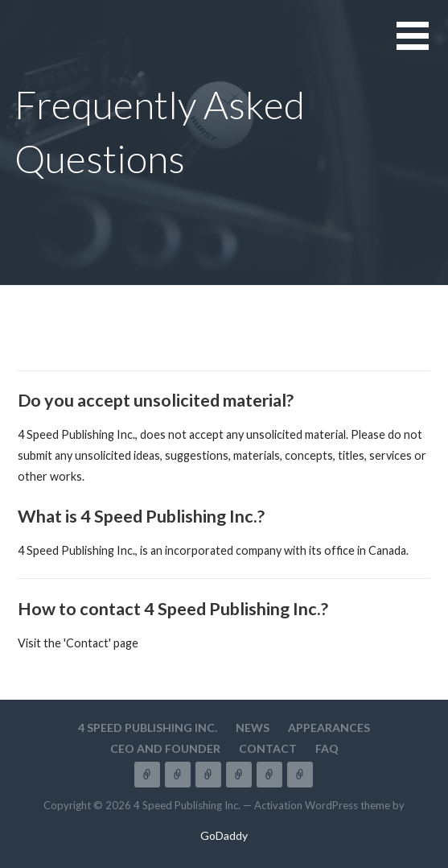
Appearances (329, 727)
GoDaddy (224, 835)
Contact (268, 748)
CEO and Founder (165, 748)
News (253, 727)
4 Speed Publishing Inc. (148, 727)
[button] (422, 45)
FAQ (327, 748)
